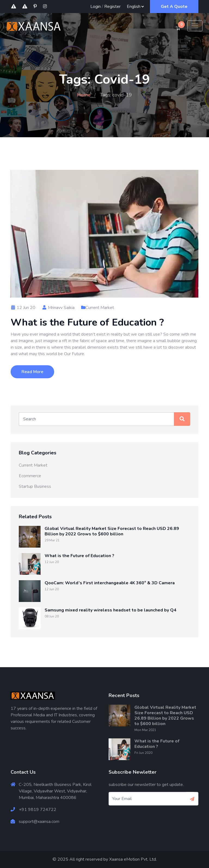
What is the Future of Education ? (87, 322)
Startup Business (35, 486)
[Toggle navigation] (195, 26)
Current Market (100, 308)
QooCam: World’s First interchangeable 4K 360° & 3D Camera (110, 583)
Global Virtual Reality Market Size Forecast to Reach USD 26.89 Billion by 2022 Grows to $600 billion (112, 531)
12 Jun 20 (23, 308)
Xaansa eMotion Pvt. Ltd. (133, 859)
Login (96, 7)
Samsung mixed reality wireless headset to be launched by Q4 (110, 610)
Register (112, 7)
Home (84, 95)
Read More (32, 372)
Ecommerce (30, 476)
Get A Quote (174, 7)
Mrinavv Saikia (58, 308)
